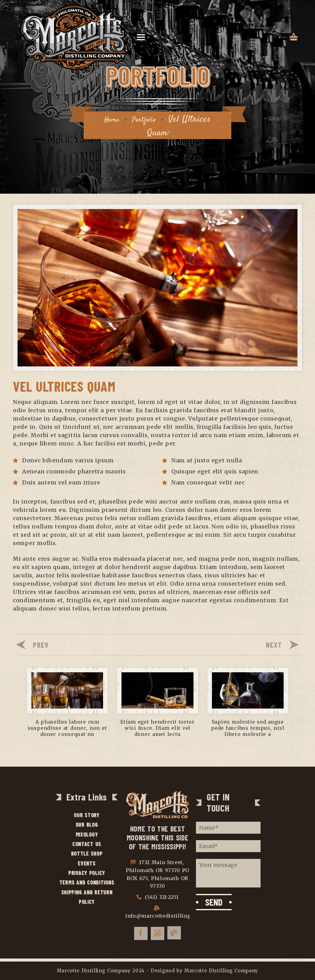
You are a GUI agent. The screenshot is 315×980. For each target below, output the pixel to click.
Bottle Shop (87, 855)
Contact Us (87, 845)
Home (107, 119)
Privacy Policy (87, 874)
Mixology (87, 835)
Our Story (87, 815)
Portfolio (146, 119)
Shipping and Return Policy (87, 899)
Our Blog (87, 825)
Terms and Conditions (87, 884)
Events (87, 864)
